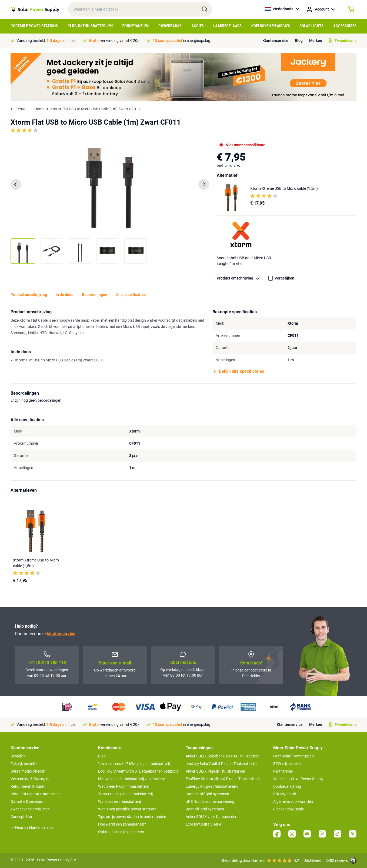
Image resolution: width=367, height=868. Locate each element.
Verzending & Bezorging (31, 779)
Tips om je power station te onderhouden (132, 817)
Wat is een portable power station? (127, 809)
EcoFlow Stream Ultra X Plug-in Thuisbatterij (223, 779)
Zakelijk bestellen (25, 764)
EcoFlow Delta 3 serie (203, 824)
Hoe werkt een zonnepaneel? (122, 824)
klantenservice (61, 634)
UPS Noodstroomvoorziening (210, 802)
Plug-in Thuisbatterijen (90, 26)
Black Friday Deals (288, 809)
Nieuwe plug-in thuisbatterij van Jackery (131, 779)
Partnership (283, 771)
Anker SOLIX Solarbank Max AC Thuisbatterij (223, 756)
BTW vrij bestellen (288, 764)
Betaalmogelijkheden (28, 771)
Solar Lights (311, 26)
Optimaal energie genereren (121, 832)
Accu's (198, 26)
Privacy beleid (285, 794)
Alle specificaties (131, 295)
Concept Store (22, 817)
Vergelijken (284, 278)
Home (39, 109)
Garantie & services (27, 802)
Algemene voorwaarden (293, 802)
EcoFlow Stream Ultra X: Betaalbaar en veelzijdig (138, 771)
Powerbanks (170, 26)
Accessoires (345, 26)
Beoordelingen (95, 295)
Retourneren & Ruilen (28, 786)
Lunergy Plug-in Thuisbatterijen (212, 786)
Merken (316, 41)
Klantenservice (275, 41)
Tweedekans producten (30, 809)
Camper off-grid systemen (207, 794)
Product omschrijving (241, 278)
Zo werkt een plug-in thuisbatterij (125, 794)
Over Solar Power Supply (294, 756)
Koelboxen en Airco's (271, 26)
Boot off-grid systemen (205, 809)
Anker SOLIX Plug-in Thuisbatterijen (215, 771)
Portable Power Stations (34, 26)
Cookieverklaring (287, 786)
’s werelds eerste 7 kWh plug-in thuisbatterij (134, 764)
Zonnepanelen (135, 26)
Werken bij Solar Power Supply (298, 779)
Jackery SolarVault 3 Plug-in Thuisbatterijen (222, 764)
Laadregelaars (227, 26)
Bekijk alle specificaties (239, 371)
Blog (299, 41)
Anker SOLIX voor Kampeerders (212, 817)
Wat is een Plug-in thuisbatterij (123, 786)
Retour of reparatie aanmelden (36, 794)
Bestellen (18, 756)
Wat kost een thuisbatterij (119, 802)
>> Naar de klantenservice (32, 827)
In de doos (64, 295)
